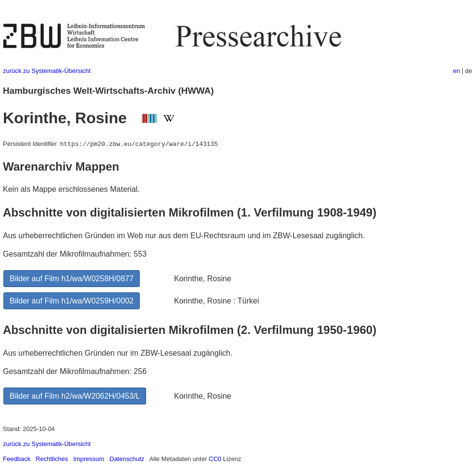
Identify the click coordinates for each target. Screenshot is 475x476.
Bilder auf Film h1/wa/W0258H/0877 (72, 279)
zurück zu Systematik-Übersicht (47, 71)
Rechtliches (52, 459)
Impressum (89, 459)
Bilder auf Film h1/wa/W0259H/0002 (72, 301)
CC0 (215, 459)
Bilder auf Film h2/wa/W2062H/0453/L (75, 396)
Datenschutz (127, 459)
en (457, 71)
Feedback (17, 459)
